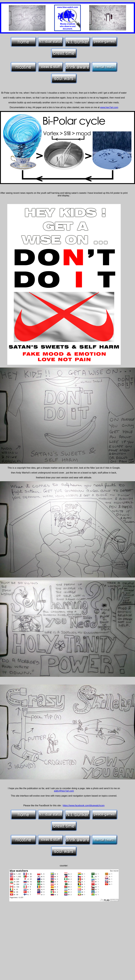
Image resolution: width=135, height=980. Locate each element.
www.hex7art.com (109, 107)
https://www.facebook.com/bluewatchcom (84, 806)
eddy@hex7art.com (64, 791)
